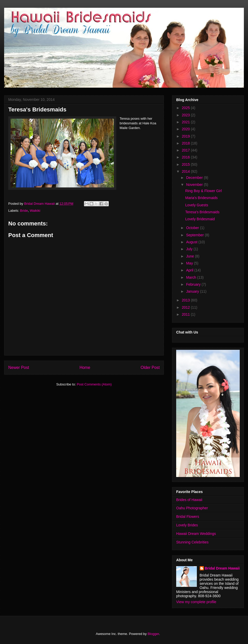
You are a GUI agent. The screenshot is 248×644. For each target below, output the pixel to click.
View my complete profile (196, 602)
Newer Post (19, 368)
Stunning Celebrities (192, 542)
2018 (186, 143)
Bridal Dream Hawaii (222, 568)
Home (85, 368)
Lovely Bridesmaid (200, 219)
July (190, 249)
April (190, 270)
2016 (186, 157)
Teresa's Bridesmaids (202, 212)
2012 (186, 307)
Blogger (153, 634)
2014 (186, 171)
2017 (186, 150)
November (195, 185)
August (192, 242)
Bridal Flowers (188, 517)
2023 (186, 115)
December (195, 178)
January (193, 291)
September (195, 235)
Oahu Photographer (192, 508)
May (190, 263)
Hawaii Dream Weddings (196, 534)
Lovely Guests (197, 205)
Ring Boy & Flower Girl (204, 191)
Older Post (150, 368)
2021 (186, 122)
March (192, 277)
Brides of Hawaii (189, 500)
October (193, 228)
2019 (186, 136)
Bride (24, 211)
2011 (186, 314)
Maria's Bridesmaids (202, 198)
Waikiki (35, 211)
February (194, 284)
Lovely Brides (187, 525)
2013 (186, 300)
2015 (186, 164)
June (190, 256)
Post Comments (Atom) (94, 384)
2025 (186, 108)
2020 (186, 129)
